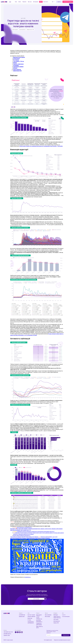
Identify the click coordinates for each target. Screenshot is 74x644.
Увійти (59, 2)
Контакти (46, 2)
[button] (53, 2)
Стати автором (66, 617)
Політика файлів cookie (48, 640)
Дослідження (57, 621)
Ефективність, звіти (40, 627)
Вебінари (56, 615)
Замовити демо (68, 2)
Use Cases (56, 619)
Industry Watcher (32, 617)
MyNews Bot (22, 617)
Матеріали (36, 2)
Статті (64, 615)
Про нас (30, 2)
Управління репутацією (39, 624)
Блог (41, 2)
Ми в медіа (47, 617)
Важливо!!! (13, 529)
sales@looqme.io (7, 634)
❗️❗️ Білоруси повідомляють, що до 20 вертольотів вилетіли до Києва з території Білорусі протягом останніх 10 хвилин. (34, 538)
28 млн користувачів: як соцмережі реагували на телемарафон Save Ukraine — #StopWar (41, 146)
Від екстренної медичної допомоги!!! (22, 535)
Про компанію (48, 615)
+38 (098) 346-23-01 (8, 632)
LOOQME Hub (22, 615)
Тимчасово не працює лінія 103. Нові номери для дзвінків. (24, 537)
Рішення (24, 2)
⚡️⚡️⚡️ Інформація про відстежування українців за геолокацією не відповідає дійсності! (34, 531)
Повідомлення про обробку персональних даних (62, 640)
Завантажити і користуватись (57, 617)
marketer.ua (28, 577)
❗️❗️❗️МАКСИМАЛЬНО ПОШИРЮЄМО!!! (23, 527)
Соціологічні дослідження (31, 622)
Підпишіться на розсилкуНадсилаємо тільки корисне (52, 632)
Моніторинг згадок (39, 615)
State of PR (56, 623)
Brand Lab (30, 618)
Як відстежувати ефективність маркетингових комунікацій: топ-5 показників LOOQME (37, 334)
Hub (16, 2)
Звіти (20, 2)
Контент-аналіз (31, 615)
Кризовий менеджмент (39, 621)
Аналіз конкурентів (39, 618)
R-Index (29, 620)
